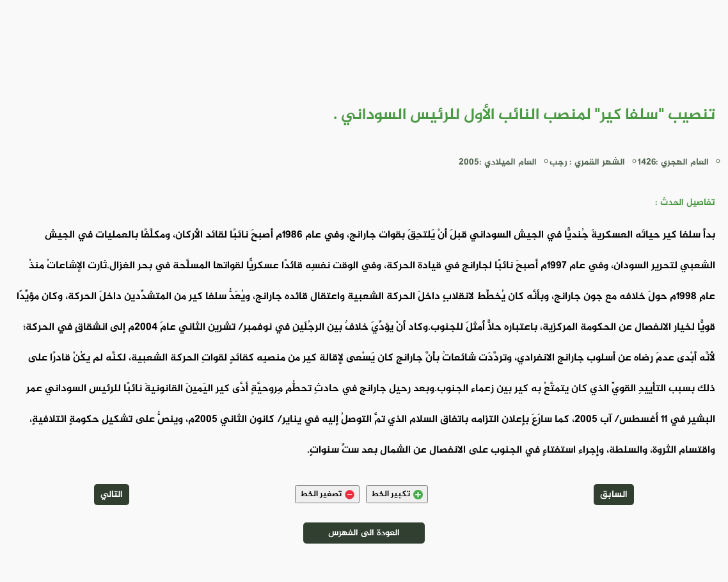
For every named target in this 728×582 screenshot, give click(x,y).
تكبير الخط (397, 494)
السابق (614, 495)
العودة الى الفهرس (364, 533)
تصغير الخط (327, 494)
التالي (112, 495)
